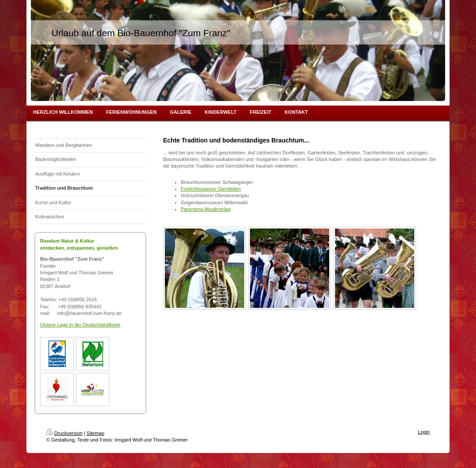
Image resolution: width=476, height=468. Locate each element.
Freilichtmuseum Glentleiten (211, 189)
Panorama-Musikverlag (206, 209)
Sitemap (95, 433)
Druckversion (64, 433)
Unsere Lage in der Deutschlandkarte (80, 325)
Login (424, 432)
